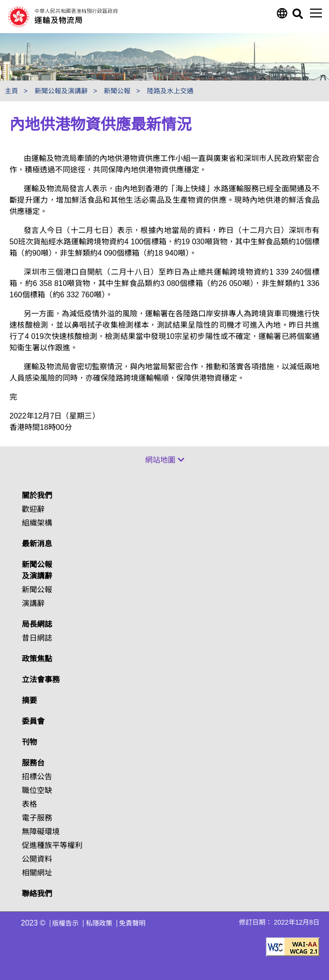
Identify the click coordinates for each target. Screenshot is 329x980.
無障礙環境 (41, 832)
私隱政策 (99, 923)
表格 (29, 804)
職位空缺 (37, 790)
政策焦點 (37, 659)
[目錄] (316, 13)
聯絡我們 (37, 894)
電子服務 (37, 818)
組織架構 (37, 523)
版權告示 (65, 923)
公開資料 (37, 859)
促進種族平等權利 (52, 845)
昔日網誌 (37, 638)
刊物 (29, 742)
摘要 (29, 700)
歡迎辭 (33, 509)
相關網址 (37, 873)
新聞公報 (37, 590)
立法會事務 (41, 680)
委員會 (33, 721)
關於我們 (37, 495)
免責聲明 (132, 923)
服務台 (33, 763)
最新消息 (37, 544)
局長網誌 (37, 624)
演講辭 (33, 603)
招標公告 (37, 777)
